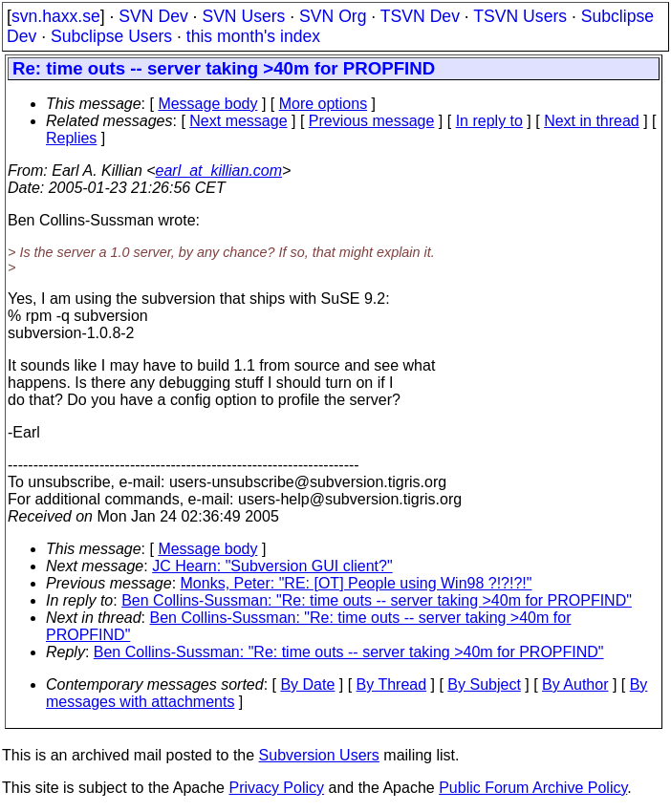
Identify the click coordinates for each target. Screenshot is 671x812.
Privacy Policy (276, 788)
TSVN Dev (420, 16)
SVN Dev (153, 16)
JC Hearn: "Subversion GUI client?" (272, 566)
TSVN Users (520, 16)
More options (324, 104)
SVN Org (333, 16)
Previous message (372, 121)
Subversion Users (319, 755)
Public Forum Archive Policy (533, 788)
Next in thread (592, 121)
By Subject (484, 684)
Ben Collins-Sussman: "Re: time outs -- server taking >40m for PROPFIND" (377, 600)
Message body (207, 104)
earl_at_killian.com (219, 171)
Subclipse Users (111, 36)
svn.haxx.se (56, 16)
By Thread (392, 684)
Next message (238, 121)
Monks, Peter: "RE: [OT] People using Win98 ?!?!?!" (357, 583)
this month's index (253, 36)
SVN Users (243, 16)
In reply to (489, 121)
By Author (575, 684)
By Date (307, 684)
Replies (71, 138)
